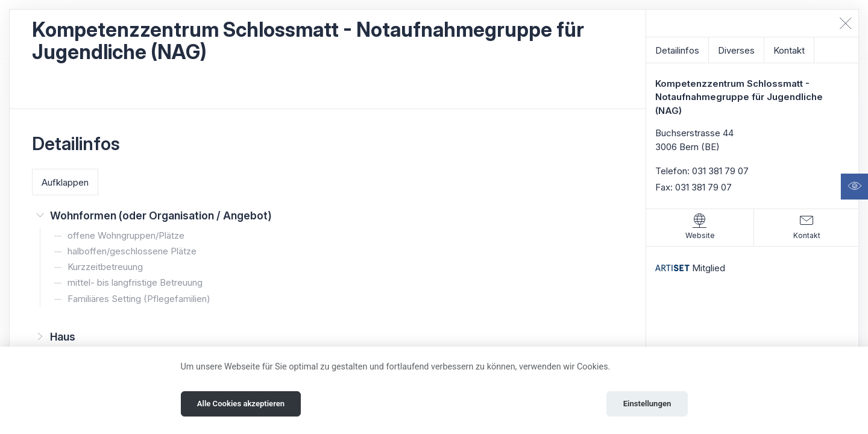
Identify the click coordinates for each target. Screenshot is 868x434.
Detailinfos (677, 50)
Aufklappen (65, 182)
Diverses (736, 50)
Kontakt (789, 50)
